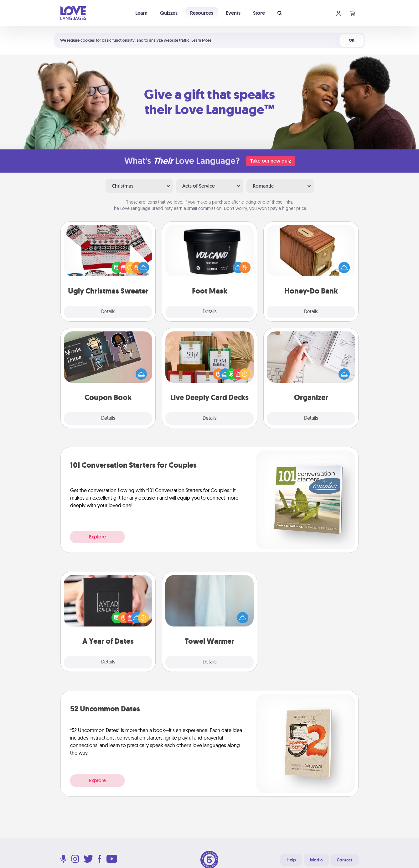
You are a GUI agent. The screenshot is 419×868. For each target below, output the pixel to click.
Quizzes (169, 13)
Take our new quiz (271, 161)
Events (233, 13)
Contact (344, 860)
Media (316, 860)
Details (108, 312)
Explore (97, 537)
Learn (141, 13)
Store (259, 13)
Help (291, 860)
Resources (202, 13)
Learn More (201, 40)
